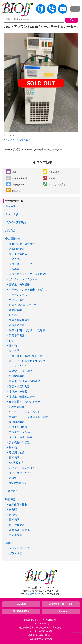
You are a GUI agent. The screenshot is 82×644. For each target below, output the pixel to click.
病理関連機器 (17, 422)
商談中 (13, 478)
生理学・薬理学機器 (21, 437)
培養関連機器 (17, 249)
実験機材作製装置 (19, 442)
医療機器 (10, 499)
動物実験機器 (17, 376)
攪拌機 (13, 346)
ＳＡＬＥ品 (12, 214)
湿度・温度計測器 (19, 387)
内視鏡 (13, 515)
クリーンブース (18, 295)
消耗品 (9, 543)
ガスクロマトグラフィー (23, 279)
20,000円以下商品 (16, 222)
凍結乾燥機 (16, 310)
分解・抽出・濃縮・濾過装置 (26, 356)
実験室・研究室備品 (21, 371)
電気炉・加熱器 (18, 392)
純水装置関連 (17, 407)
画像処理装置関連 (19, 530)
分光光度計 (16, 259)
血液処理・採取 (18, 505)
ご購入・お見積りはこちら (21, 140)
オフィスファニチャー (22, 473)
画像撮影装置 (17, 325)
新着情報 (10, 206)
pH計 (12, 341)
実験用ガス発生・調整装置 (25, 381)
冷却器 (13, 315)
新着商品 (10, 231)
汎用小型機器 (17, 336)
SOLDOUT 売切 (18, 483)
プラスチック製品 (19, 432)
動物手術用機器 (18, 427)
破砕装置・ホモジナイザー (25, 402)
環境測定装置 (17, 453)
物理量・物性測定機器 (22, 397)
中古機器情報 (13, 239)
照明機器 (14, 458)
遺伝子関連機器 (18, 254)
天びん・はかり (18, 300)
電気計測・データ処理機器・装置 (28, 417)
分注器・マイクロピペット (25, 412)
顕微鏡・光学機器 (19, 285)
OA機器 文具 (16, 463)
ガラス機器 (16, 553)
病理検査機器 (17, 525)
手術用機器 (16, 535)
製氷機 (13, 448)
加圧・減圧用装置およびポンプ (27, 361)
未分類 (13, 510)
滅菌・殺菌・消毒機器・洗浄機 (27, 330)
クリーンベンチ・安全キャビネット (30, 290)
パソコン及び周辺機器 (22, 468)
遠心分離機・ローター (22, 244)
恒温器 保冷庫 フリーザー (24, 305)
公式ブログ (12, 491)
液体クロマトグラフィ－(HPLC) (27, 274)
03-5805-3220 (33, 594)
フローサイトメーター (22, 264)
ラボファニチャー (19, 366)
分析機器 (14, 269)
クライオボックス (19, 548)
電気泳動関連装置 (19, 320)
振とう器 (14, 351)
